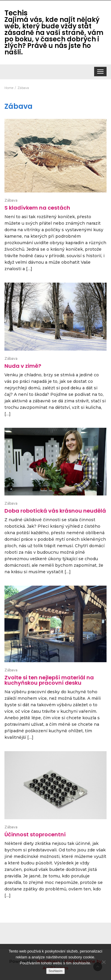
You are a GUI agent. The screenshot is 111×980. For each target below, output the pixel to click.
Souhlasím (55, 971)
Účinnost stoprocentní (35, 834)
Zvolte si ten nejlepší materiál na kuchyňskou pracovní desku (49, 680)
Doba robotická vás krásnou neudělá (55, 511)
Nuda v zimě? (23, 366)
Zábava (11, 200)
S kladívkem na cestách (37, 208)
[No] (104, 962)
